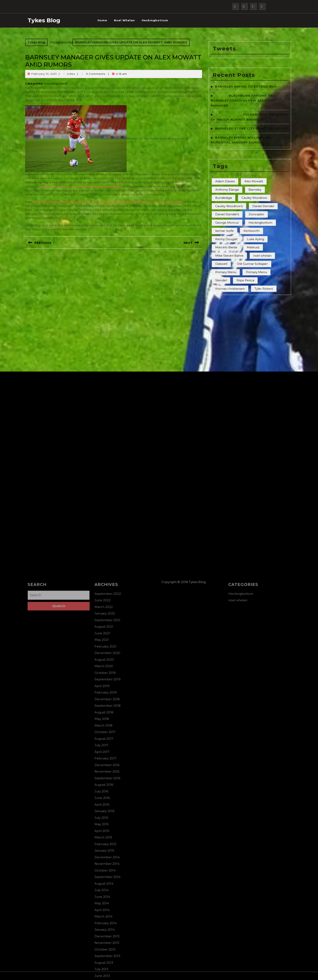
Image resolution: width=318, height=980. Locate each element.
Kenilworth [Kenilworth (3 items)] (251, 202)
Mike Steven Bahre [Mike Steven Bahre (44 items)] (240, 213)
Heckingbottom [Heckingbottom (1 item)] (255, 198)
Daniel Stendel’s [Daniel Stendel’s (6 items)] (239, 194)
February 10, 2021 (44, 74)
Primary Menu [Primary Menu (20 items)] (253, 221)
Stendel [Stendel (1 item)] (237, 224)
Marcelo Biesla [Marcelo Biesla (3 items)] (239, 209)
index (71, 74)
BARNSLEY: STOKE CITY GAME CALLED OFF (251, 155)
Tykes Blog (44, 20)
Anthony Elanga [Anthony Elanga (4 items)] (239, 183)
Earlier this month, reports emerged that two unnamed (80, 186)
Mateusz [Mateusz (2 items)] (251, 209)
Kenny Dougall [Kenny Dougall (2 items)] (239, 206)
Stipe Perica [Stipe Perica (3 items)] (248, 224)
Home (102, 20)
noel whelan (124, 20)
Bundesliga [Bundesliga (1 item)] (238, 187)
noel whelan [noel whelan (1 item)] (255, 213)
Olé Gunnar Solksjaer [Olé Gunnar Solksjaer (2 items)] (251, 217)
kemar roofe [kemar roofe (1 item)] (238, 202)
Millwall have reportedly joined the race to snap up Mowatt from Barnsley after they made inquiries (108, 202)
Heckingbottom (155, 20)
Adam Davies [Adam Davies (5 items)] (238, 179)
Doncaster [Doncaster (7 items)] (253, 194)
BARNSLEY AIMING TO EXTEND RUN (248, 136)
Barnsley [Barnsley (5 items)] (252, 183)
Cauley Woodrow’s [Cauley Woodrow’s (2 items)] (240, 191)
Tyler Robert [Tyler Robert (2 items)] (256, 228)
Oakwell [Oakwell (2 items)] (237, 217)
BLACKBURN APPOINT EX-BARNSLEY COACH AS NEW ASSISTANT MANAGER (247, 143)
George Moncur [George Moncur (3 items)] (239, 198)
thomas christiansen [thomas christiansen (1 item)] (241, 228)
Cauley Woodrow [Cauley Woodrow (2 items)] (252, 187)
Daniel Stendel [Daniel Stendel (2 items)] (256, 191)
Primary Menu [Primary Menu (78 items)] (239, 221)
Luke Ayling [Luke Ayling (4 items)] (252, 206)
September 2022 (108, 978)
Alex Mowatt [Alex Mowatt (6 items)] (252, 179)
